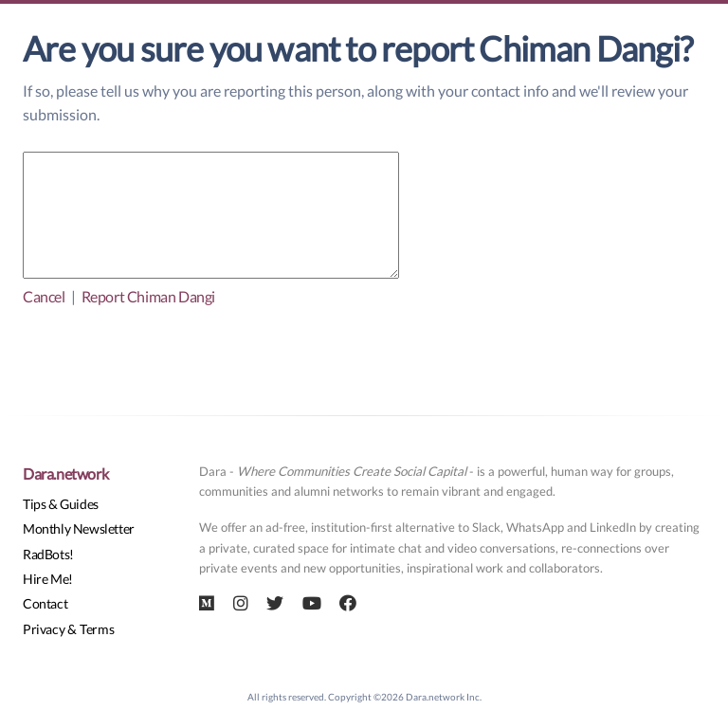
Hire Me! (48, 579)
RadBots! (48, 554)
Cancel (44, 296)
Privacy (44, 629)
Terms (97, 629)
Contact (45, 603)
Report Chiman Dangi (148, 296)
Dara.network (65, 473)
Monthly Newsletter (79, 528)
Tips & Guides (61, 504)
